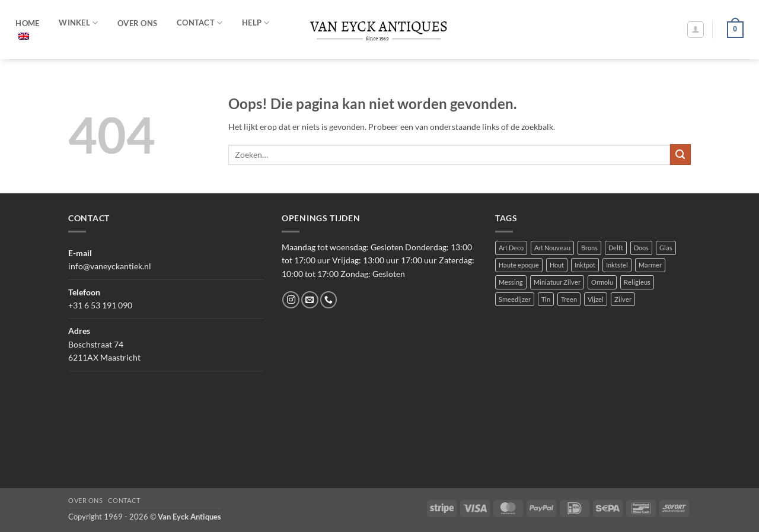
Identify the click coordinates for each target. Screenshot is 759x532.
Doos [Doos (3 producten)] (641, 248)
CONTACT (200, 23)
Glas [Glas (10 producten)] (666, 248)
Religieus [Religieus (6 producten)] (637, 282)
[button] (696, 30)
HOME (27, 23)
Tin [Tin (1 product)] (546, 299)
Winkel (78, 23)
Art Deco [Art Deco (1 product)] (511, 248)
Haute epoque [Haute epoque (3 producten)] (519, 265)
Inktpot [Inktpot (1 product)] (585, 265)
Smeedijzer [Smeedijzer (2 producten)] (515, 299)
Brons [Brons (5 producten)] (589, 248)
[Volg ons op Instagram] (291, 300)
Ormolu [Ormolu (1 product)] (602, 282)
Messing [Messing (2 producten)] (511, 282)
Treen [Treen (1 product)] (569, 299)
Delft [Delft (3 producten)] (616, 248)
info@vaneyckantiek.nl (110, 266)
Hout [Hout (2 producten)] (557, 265)
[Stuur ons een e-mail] (310, 300)
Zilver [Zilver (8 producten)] (623, 299)
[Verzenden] (680, 154)
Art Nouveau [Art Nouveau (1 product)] (552, 248)
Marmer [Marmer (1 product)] (650, 265)
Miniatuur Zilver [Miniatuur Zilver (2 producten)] (557, 282)
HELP (256, 23)
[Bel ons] (329, 300)
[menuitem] (24, 36)
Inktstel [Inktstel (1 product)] (617, 265)
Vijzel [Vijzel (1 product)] (596, 299)
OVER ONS (137, 23)
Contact (124, 500)
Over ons (85, 500)
